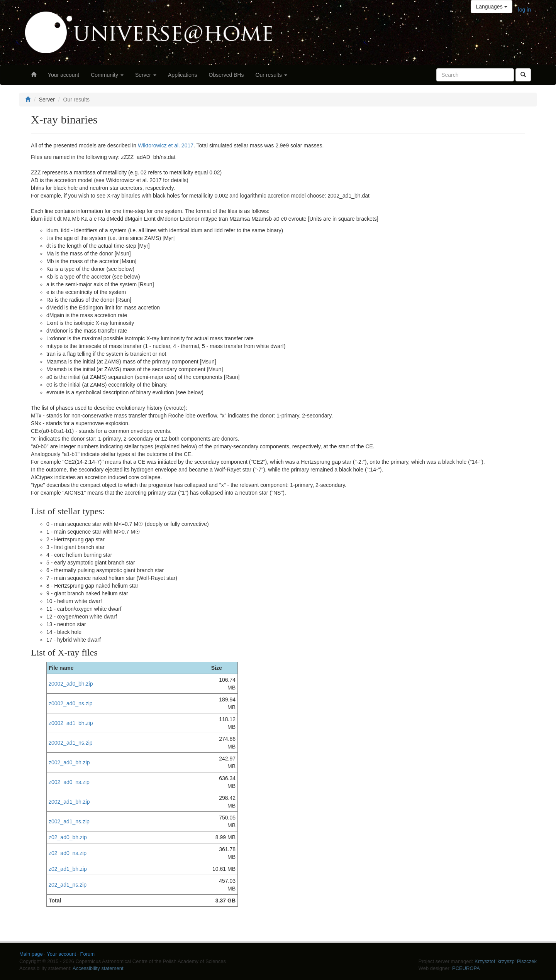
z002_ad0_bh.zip (69, 762)
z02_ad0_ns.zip (68, 853)
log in (525, 10)
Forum (88, 954)
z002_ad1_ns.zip (69, 821)
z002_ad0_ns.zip (69, 782)
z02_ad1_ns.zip (68, 885)
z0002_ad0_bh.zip (71, 684)
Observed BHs (226, 75)
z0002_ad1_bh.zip (71, 723)
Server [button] (146, 75)
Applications (183, 75)
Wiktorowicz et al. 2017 (166, 145)
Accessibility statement (98, 968)
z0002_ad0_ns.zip (71, 703)
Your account (64, 75)
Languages (491, 7)
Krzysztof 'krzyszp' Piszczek (506, 961)
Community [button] (107, 75)
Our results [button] (271, 75)
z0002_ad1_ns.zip (71, 743)
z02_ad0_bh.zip (68, 837)
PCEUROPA (466, 968)
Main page (31, 954)
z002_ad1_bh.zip (69, 802)
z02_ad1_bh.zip (68, 869)
